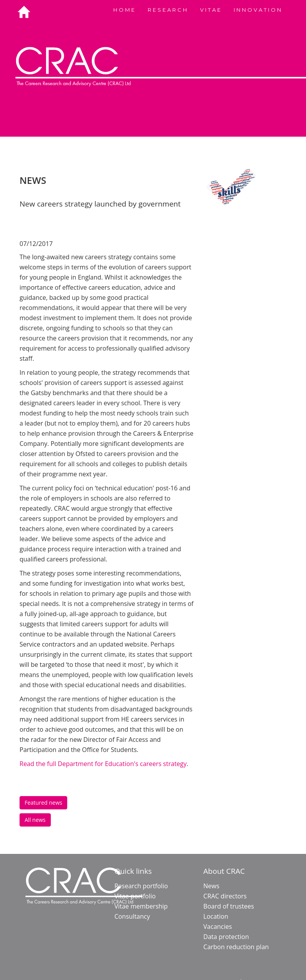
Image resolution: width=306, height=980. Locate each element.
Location (216, 916)
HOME (125, 10)
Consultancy (132, 916)
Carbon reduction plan (236, 947)
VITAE (211, 10)
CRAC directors (225, 896)
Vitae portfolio (135, 896)
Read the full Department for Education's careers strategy (103, 764)
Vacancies (217, 927)
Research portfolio (141, 886)
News (211, 886)
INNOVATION (258, 10)
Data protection (226, 937)
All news (35, 820)
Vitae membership (141, 906)
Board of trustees (228, 906)
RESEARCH (168, 10)
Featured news (43, 803)
